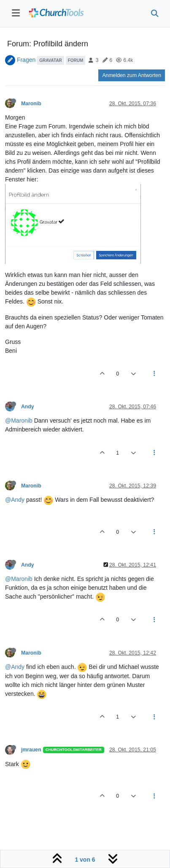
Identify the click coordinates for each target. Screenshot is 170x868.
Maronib (31, 104)
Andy (28, 407)
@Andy (15, 500)
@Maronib (19, 421)
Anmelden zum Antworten (132, 75)
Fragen (26, 60)
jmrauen (31, 750)
